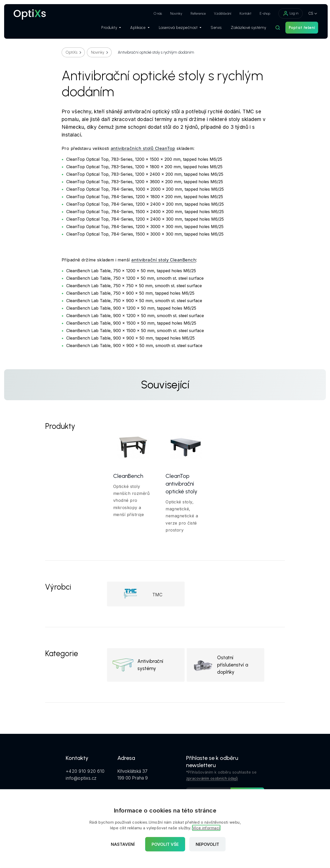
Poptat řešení (299, 29)
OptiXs (72, 52)
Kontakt (243, 14)
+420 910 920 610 (85, 772)
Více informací (206, 828)
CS (308, 13)
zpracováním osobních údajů (212, 779)
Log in (288, 13)
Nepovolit (207, 844)
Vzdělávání (220, 14)
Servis (213, 29)
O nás (155, 14)
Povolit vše (165, 844)
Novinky (174, 14)
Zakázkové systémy (246, 29)
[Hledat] (275, 29)
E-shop (262, 14)
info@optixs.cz (81, 778)
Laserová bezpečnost (177, 29)
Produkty (109, 29)
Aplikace (137, 29)
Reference (196, 14)
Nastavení (123, 844)
